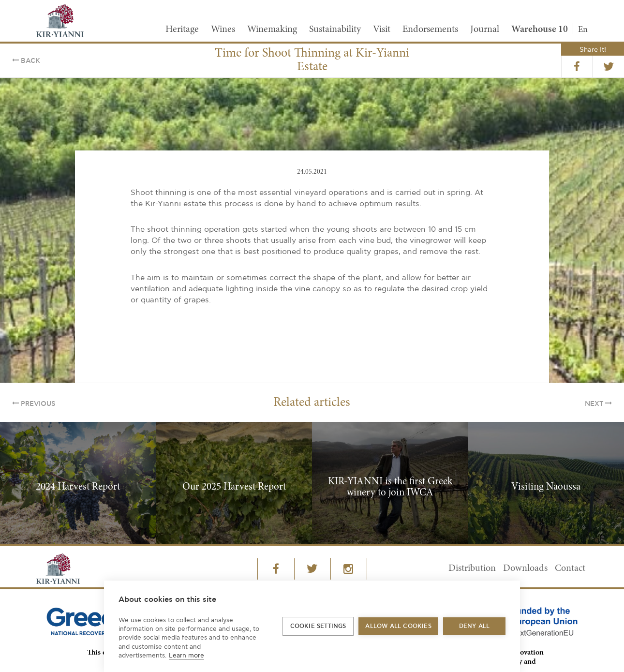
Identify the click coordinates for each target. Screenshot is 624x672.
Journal (485, 30)
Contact (570, 568)
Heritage (182, 30)
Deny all (475, 626)
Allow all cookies (398, 626)
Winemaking (272, 30)
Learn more (186, 656)
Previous (34, 404)
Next (598, 404)
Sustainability (335, 30)
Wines (223, 30)
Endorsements (430, 30)
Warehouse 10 (540, 30)
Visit (382, 30)
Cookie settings (318, 626)
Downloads (525, 568)
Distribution (472, 568)
